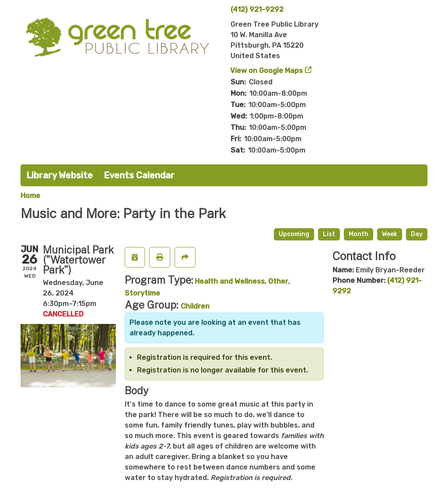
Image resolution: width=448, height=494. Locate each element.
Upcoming (294, 234)
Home (30, 196)
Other (278, 281)
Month (359, 234)
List (329, 234)
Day (417, 234)
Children (195, 306)
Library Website (59, 175)
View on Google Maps (267, 71)
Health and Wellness (230, 281)
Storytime (142, 293)
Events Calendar (139, 175)
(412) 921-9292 (257, 9)
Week (390, 234)
